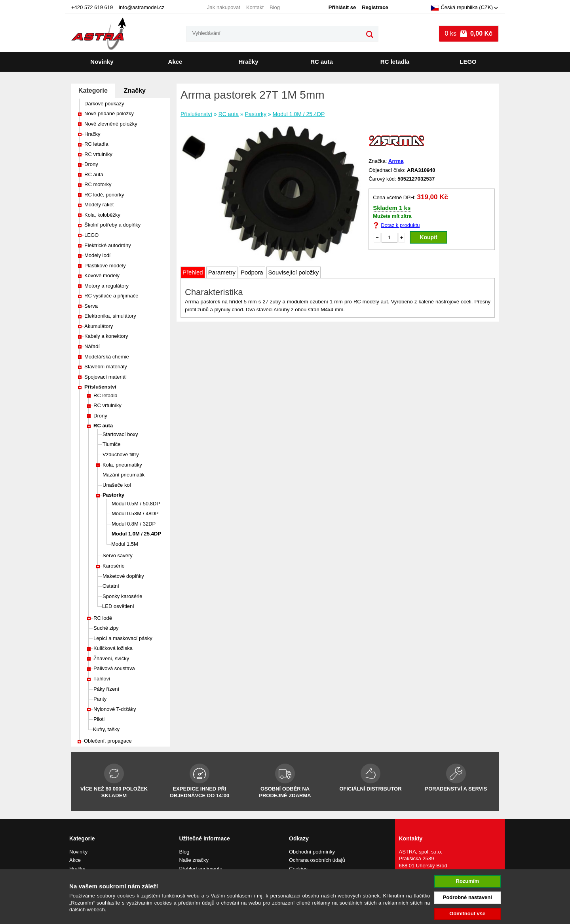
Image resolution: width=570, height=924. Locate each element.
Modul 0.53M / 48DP (135, 513)
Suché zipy (106, 628)
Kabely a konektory (106, 336)
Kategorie (93, 90)
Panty (100, 699)
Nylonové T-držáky (115, 709)
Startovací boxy (120, 434)
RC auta (322, 62)
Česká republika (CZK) (462, 8)
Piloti (99, 719)
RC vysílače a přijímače (111, 296)
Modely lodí (97, 255)
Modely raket (99, 205)
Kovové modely (102, 275)
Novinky (102, 62)
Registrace (375, 7)
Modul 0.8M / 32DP (134, 524)
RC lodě (103, 618)
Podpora (252, 272)
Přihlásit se (342, 7)
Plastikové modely (105, 266)
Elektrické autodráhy (108, 245)
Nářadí (92, 346)
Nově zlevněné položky (111, 124)
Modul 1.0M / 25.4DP (136, 534)
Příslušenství (100, 387)
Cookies (298, 869)
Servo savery (118, 555)
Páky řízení (106, 689)
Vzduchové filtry (121, 454)
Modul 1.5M (125, 544)
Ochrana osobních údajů (317, 860)
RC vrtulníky (98, 154)
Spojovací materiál (105, 377)
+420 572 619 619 (92, 7)
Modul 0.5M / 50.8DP (136, 504)
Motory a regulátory (106, 286)
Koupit (428, 237)
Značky (135, 90)
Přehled (193, 272)
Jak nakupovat (224, 7)
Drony (91, 164)
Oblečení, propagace (108, 741)
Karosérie (114, 566)
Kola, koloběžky (102, 215)
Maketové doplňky (123, 576)
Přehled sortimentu (201, 869)
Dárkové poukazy (104, 104)
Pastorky (113, 495)
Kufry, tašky (106, 729)
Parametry (222, 272)
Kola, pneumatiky (122, 465)
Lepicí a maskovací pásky (123, 638)
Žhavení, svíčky (111, 658)
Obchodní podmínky (312, 852)
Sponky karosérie (122, 596)
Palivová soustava (114, 668)
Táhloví (102, 679)
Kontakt (255, 7)
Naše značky (194, 860)
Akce (175, 62)
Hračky (248, 62)
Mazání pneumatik (123, 475)
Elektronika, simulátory (110, 316)
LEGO (468, 62)
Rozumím (468, 881)
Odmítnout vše (467, 914)
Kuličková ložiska (113, 648)
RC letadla (395, 62)
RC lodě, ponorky (104, 195)
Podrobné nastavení (467, 897)
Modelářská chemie (107, 357)
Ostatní (111, 586)
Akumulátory (99, 326)
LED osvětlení (118, 606)
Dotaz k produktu (400, 225)
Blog (275, 7)
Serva (91, 306)
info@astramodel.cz (142, 7)
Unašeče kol (117, 485)
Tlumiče (112, 444)
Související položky (294, 272)
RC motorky (98, 184)
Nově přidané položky (109, 113)
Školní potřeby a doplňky (112, 225)
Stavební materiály (106, 367)
